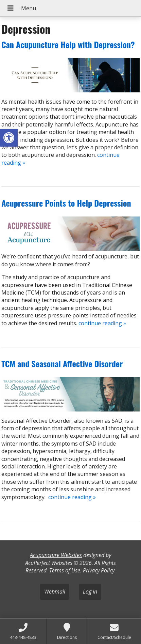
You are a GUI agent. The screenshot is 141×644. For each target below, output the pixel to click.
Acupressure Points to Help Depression (66, 203)
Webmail (55, 591)
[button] (9, 138)
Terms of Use (65, 570)
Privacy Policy (99, 570)
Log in (90, 591)
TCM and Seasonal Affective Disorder (62, 363)
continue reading (102, 323)
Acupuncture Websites (56, 555)
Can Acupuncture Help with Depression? (68, 44)
